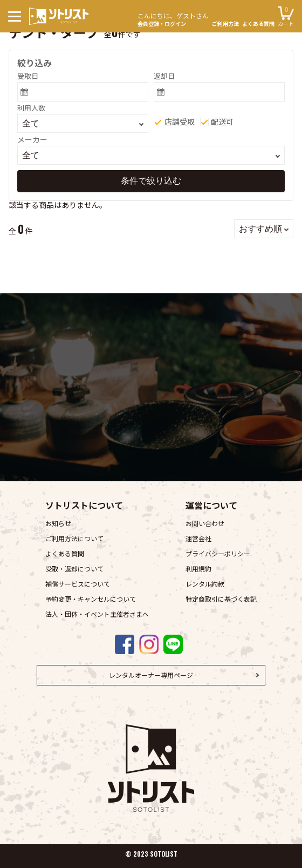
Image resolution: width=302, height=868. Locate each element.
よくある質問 (258, 24)
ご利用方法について (74, 538)
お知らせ (58, 523)
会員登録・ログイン (173, 18)
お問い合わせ (205, 523)
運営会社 (198, 538)
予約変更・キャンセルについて (91, 599)
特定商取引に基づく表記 (221, 599)
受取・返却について (74, 568)
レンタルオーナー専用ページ (151, 675)
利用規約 (198, 568)
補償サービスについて (78, 584)
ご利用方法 (225, 24)
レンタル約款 (205, 584)
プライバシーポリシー (218, 553)
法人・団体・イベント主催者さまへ (97, 614)
